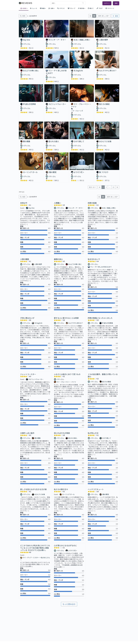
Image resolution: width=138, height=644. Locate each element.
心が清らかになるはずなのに (65, 545)
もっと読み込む (69, 604)
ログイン (107, 3)
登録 (116, 3)
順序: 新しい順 (103, 16)
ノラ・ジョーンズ (77, 111)
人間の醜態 (25, 259)
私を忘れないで (94, 259)
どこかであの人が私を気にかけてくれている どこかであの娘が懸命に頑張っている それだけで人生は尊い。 (35, 548)
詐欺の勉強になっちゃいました (100, 318)
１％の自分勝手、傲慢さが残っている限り (103, 375)
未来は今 (24, 203)
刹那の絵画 (92, 203)
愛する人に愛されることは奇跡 (66, 318)
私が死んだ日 (93, 433)
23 (113, 187)
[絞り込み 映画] (23, 16)
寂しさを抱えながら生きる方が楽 (33, 489)
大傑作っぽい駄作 (27, 433)
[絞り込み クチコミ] (23, 197)
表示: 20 (92, 187)
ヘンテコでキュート (96, 489)
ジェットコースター (28, 374)
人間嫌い (57, 203)
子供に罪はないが (27, 318)
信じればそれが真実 (62, 433)
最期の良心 (58, 259)
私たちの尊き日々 (61, 489)
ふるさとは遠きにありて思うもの (67, 374)
